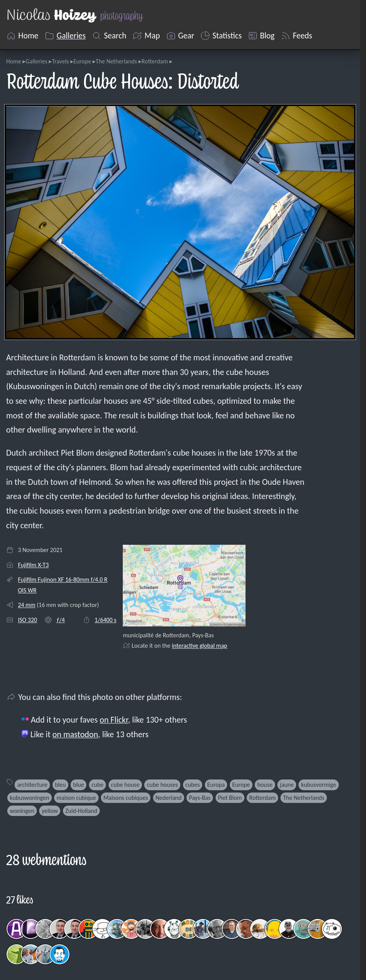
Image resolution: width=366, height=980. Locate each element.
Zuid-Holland (81, 811)
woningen (22, 811)
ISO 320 (28, 620)
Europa (216, 785)
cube (97, 785)
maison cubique (76, 798)
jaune (287, 785)
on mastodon (75, 734)
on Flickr (114, 720)
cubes (193, 785)
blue (79, 785)
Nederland (168, 798)
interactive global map (199, 646)
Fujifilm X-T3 (33, 565)
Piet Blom (230, 798)
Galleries (37, 61)
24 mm (27, 605)
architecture (32, 785)
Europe (82, 61)
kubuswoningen (30, 798)
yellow (50, 811)
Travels (60, 61)
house (265, 785)
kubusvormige (319, 785)
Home (14, 61)
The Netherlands (116, 61)
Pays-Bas (200, 798)
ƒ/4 (61, 620)
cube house (125, 785)
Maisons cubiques (125, 798)
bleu (60, 785)
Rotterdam (155, 61)
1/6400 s (106, 620)
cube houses (162, 785)
